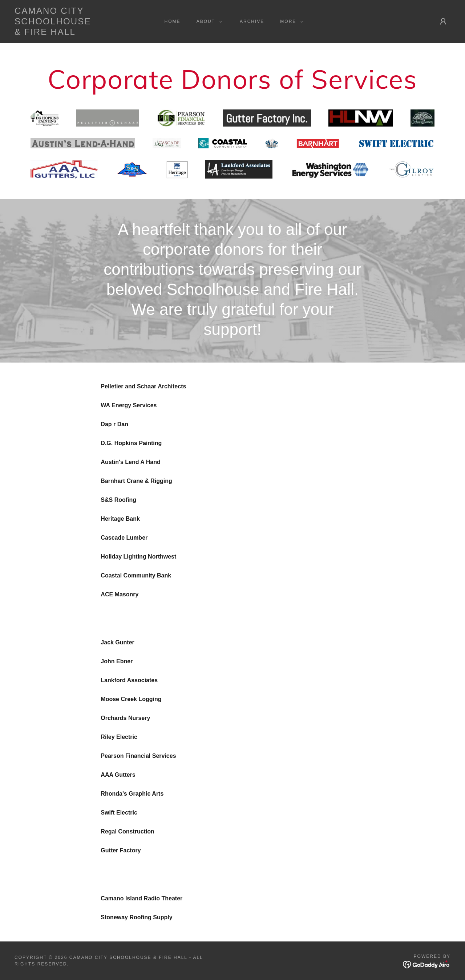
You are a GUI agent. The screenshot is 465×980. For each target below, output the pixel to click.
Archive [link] (252, 21)
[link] (74, 33)
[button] (208, 21)
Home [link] (173, 21)
